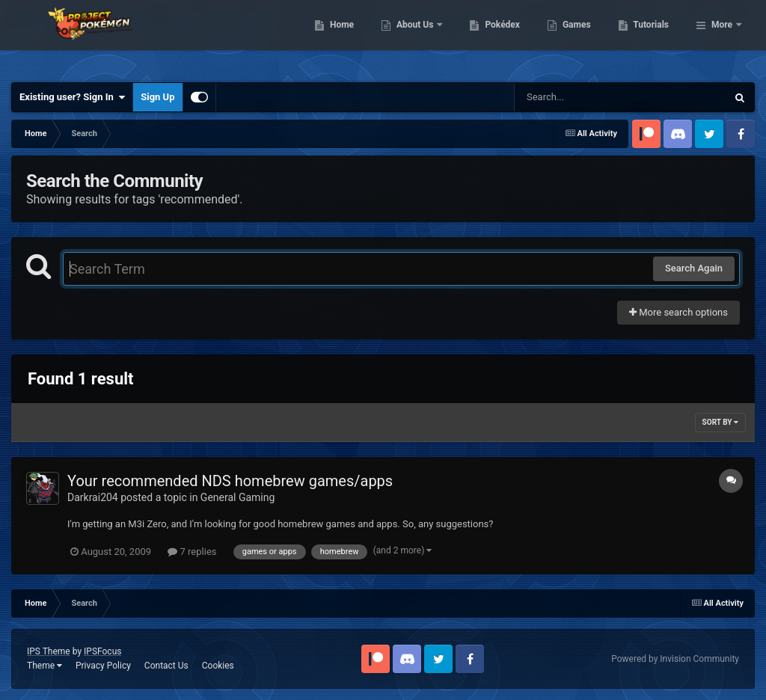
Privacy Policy (103, 666)
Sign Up (157, 97)
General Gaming (238, 497)
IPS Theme (49, 651)
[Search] (583, 97)
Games (653, 37)
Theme (45, 666)
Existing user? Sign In (72, 97)
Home (419, 37)
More (722, 37)
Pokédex (580, 37)
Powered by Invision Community (675, 659)
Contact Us (166, 666)
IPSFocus (102, 651)
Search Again (694, 268)
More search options (678, 312)
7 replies (192, 552)
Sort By (720, 422)
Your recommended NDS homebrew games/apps (230, 481)
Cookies (218, 666)
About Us (493, 37)
